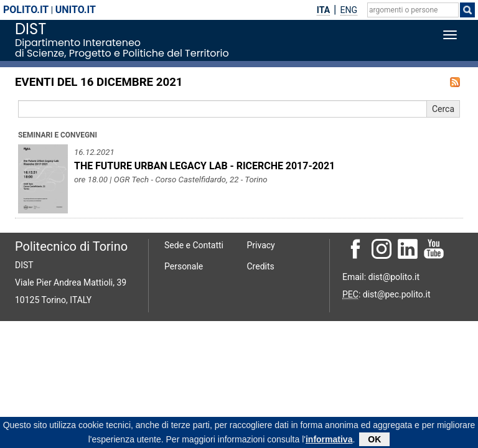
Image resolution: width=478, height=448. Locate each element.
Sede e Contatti (194, 245)
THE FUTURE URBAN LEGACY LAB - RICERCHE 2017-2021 (204, 166)
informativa (329, 441)
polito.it (26, 10)
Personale (184, 266)
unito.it (76, 10)
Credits (261, 266)
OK (374, 441)
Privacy (261, 245)
